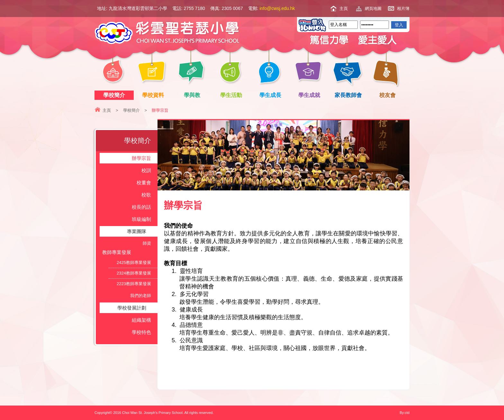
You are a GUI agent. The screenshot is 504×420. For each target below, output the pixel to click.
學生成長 (271, 95)
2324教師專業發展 (134, 273)
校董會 (144, 183)
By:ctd (405, 413)
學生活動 (233, 95)
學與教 (193, 95)
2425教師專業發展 (134, 262)
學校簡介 (115, 95)
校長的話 (141, 207)
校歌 (146, 195)
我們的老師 (141, 296)
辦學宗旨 (141, 158)
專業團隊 (137, 231)
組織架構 (141, 320)
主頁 (344, 9)
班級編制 (141, 219)
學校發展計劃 (132, 308)
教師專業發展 (117, 252)
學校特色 (141, 332)
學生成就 (311, 95)
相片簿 (403, 9)
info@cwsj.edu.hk (277, 8)
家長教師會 (350, 95)
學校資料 (154, 95)
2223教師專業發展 (134, 284)
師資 (147, 243)
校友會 (386, 94)
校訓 (146, 170)
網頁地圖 (373, 9)
